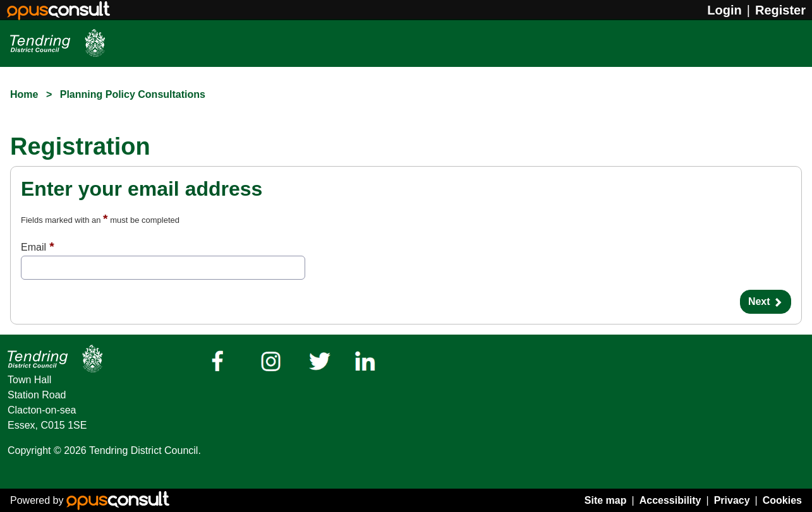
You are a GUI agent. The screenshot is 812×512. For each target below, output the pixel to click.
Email (33, 247)
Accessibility (670, 500)
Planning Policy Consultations (133, 94)
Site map (606, 500)
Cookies (782, 500)
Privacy (732, 500)
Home (24, 94)
